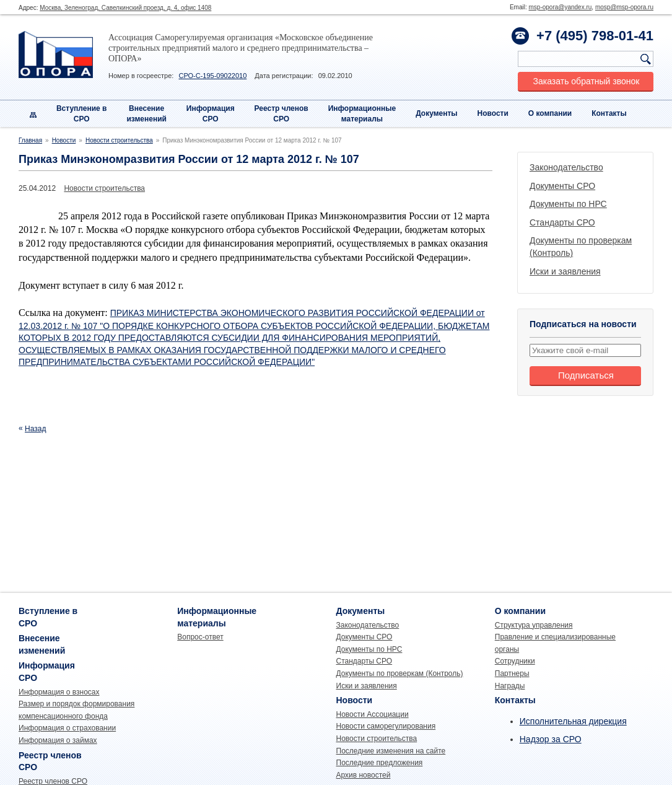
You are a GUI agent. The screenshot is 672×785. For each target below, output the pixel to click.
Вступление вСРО (82, 114)
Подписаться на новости (583, 324)
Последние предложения (380, 763)
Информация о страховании (67, 728)
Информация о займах (58, 740)
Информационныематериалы (362, 114)
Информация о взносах (59, 692)
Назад (35, 429)
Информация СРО (211, 114)
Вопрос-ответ (200, 637)
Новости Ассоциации (373, 714)
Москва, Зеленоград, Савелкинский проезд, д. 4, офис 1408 (125, 8)
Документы (436, 113)
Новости (493, 113)
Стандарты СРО (562, 222)
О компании (550, 113)
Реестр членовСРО (281, 114)
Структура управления (534, 625)
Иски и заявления (565, 271)
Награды (510, 686)
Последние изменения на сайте (391, 751)
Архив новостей (364, 775)
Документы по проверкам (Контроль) (400, 673)
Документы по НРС (568, 204)
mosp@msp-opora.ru (624, 7)
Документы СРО (562, 186)
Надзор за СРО (551, 739)
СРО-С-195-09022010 (212, 76)
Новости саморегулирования (386, 726)
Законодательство (566, 167)
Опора (56, 55)
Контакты (609, 113)
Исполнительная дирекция (573, 721)
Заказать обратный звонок (587, 81)
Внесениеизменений (146, 114)
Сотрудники (515, 661)
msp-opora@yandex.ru (560, 7)
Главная (30, 140)
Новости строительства (119, 140)
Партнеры (512, 673)
